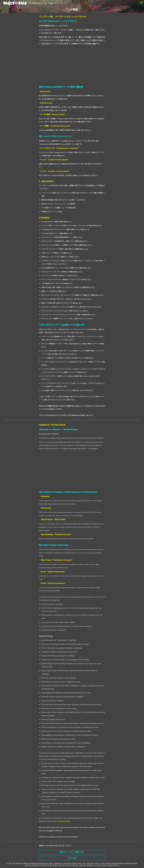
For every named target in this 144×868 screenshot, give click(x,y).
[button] (141, 3)
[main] (72, 10)
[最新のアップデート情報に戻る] (72, 852)
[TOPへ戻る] (72, 858)
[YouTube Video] (72, 65)
